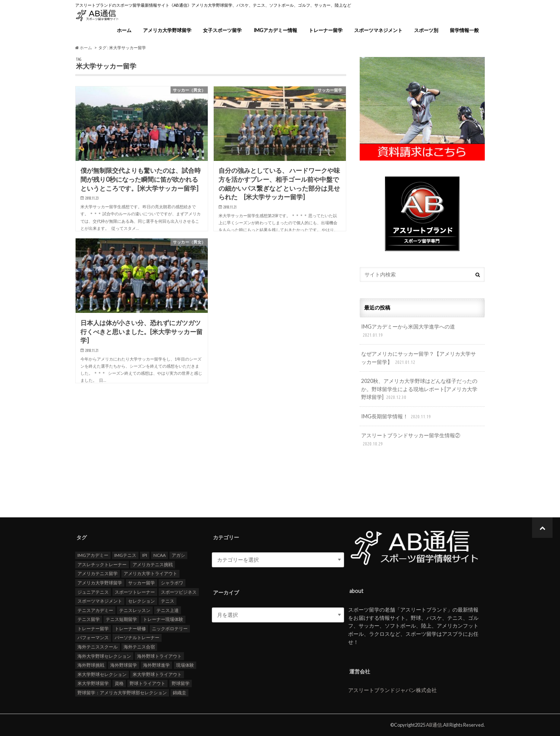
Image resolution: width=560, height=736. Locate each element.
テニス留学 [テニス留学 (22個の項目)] (89, 619)
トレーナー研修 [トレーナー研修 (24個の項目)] (130, 628)
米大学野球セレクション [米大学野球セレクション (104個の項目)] (102, 674)
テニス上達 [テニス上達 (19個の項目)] (168, 610)
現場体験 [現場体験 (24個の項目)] (185, 665)
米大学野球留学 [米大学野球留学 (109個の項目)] (93, 683)
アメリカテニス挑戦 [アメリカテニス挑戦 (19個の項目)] (153, 564)
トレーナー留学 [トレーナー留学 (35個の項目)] (93, 628)
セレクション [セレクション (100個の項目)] (141, 601)
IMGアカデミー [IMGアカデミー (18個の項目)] (93, 555)
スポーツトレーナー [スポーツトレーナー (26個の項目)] (135, 592)
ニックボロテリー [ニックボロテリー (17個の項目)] (170, 628)
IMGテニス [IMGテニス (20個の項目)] (125, 555)
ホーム (124, 30)
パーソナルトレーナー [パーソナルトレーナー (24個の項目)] (137, 637)
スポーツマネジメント (378, 30)
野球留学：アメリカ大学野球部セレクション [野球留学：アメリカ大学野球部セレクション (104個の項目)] (122, 692)
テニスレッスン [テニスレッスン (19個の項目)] (135, 610)
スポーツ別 (426, 30)
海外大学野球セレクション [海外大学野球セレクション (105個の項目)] (104, 656)
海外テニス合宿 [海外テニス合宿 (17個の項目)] (139, 646)
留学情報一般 (464, 30)
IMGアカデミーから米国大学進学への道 (408, 331)
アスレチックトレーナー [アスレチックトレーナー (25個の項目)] (102, 564)
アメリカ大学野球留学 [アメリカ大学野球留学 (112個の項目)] (100, 582)
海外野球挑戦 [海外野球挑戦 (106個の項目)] (91, 665)
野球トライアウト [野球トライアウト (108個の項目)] (147, 683)
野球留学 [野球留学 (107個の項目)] (181, 683)
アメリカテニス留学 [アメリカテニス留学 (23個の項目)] (98, 573)
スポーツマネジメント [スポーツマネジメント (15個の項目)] (100, 601)
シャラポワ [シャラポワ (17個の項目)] (172, 582)
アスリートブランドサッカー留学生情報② (411, 440)
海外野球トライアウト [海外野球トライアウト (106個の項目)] (159, 656)
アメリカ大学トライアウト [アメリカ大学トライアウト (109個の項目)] (150, 573)
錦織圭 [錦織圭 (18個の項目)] (179, 692)
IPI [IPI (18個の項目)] (145, 555)
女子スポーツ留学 (222, 30)
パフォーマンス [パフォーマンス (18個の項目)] (93, 637)
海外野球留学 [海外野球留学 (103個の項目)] (124, 665)
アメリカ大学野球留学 (167, 30)
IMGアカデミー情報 (275, 30)
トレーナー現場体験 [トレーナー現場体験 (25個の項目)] (163, 619)
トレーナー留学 (326, 30)
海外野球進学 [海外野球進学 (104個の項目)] (156, 665)
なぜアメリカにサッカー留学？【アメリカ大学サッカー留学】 (419, 358)
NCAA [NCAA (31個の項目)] (160, 555)
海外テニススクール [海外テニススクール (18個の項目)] (98, 646)
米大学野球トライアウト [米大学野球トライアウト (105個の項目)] (157, 674)
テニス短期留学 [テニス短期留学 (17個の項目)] (121, 619)
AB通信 (434, 725)
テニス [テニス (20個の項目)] (168, 601)
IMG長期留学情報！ (397, 417)
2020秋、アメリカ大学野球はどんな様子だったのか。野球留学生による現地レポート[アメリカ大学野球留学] (419, 389)
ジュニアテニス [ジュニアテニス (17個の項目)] (93, 592)
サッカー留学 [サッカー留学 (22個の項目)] (141, 582)
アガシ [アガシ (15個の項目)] (178, 555)
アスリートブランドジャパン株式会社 (392, 690)
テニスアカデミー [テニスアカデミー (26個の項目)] (95, 610)
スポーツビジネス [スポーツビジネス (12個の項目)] (179, 592)
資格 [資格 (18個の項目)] (119, 683)
